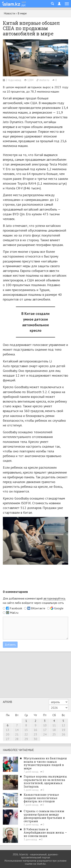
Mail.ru (14, 613)
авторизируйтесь (54, 598)
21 (17, 734)
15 (26, 730)
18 (54, 730)
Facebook (16, 608)
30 (35, 739)
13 (8, 730)
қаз (24, 2)
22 (26, 734)
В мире (22, 13)
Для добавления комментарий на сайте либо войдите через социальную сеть (34, 601)
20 (8, 734)
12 (63, 725)
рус (24, 5)
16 (35, 730)
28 (17, 739)
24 (45, 734)
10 (45, 725)
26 (63, 734)
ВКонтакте (38, 608)
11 (54, 725)
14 (17, 730)
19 (63, 730)
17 (45, 730)
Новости (9, 13)
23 (35, 734)
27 (8, 739)
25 (54, 734)
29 (26, 739)
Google (59, 608)
